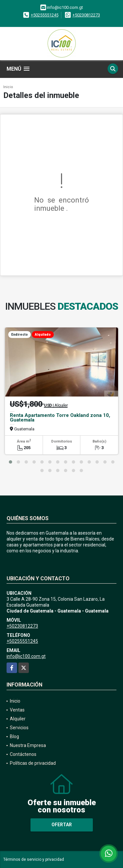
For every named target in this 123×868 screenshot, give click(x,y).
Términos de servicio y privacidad (34, 859)
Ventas (17, 710)
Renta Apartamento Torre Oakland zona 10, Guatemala (60, 418)
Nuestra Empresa (28, 745)
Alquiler (18, 719)
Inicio (8, 87)
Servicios (19, 728)
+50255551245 (45, 15)
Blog (14, 736)
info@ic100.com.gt (26, 656)
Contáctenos (23, 754)
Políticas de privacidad (33, 763)
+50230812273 (86, 15)
